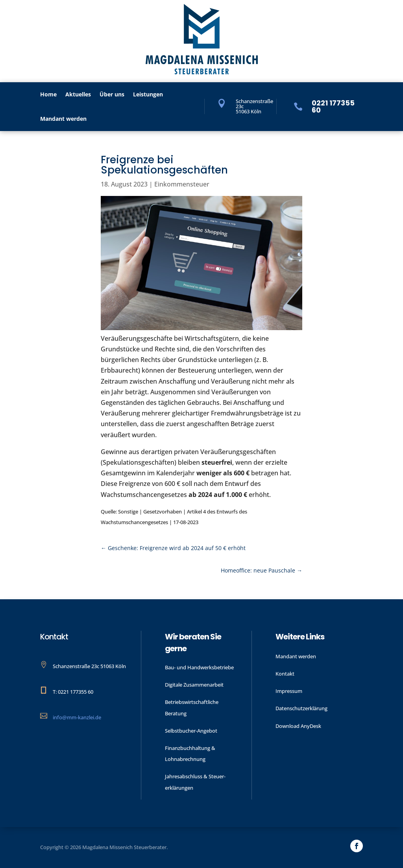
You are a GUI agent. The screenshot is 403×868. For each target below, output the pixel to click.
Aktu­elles (78, 95)
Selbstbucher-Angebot (191, 731)
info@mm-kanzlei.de (77, 717)
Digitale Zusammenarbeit (194, 685)
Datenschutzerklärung (301, 708)
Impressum (289, 691)
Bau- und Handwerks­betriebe (199, 667)
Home (48, 95)
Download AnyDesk (298, 726)
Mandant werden (63, 119)
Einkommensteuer (182, 184)
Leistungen (148, 95)
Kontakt (285, 674)
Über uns (112, 95)
